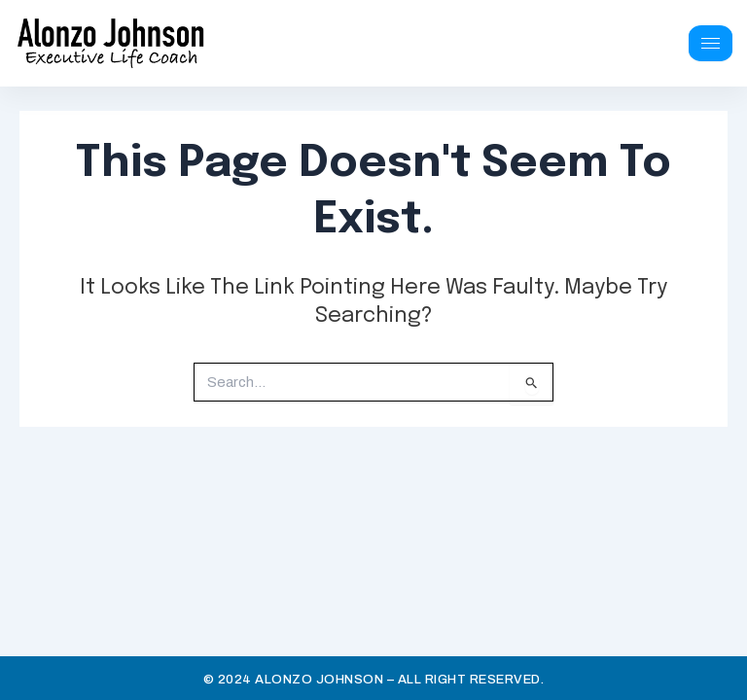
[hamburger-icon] (711, 43)
